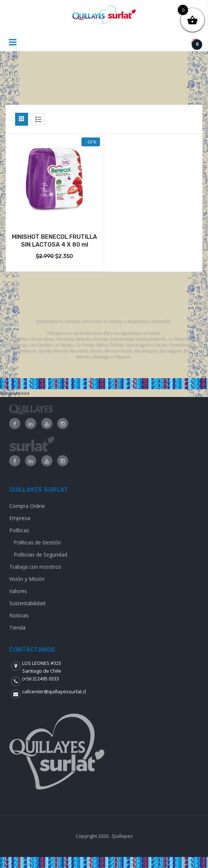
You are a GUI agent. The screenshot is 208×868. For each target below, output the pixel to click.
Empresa (20, 518)
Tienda (17, 628)
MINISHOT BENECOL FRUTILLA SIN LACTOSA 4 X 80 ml (54, 241)
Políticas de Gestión (37, 542)
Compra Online (27, 506)
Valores (18, 591)
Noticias (19, 615)
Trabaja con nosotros (35, 567)
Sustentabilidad (27, 603)
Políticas (19, 530)
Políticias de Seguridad (40, 555)
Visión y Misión (27, 579)
